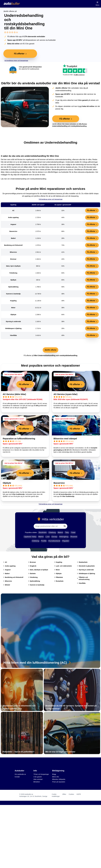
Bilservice (8, 581)
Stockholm (43, 532)
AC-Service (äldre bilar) (14, 394)
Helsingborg (64, 537)
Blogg (54, 774)
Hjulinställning (34, 581)
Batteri (6, 574)
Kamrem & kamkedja (36, 585)
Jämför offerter (50, 350)
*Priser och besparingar (41, 774)
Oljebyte (7, 483)
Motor (57, 570)
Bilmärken (37, 782)
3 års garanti (38, 777)
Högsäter (66, 541)
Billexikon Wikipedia (59, 779)
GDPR (79, 794)
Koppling (58, 562)
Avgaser (7, 570)
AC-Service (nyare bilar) (65, 394)
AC (5, 562)
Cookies (71, 794)
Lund (48, 537)
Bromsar (32, 562)
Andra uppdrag (9, 566)
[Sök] (65, 526)
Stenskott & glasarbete (86, 566)
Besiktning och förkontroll (13, 577)
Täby (67, 532)
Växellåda (81, 583)
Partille (44, 541)
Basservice (59, 483)
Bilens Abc (56, 777)
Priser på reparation (59, 782)
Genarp (54, 537)
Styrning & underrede (85, 570)
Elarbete (32, 574)
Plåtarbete (58, 577)
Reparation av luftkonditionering (19, 439)
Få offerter (92, 210)
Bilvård (7, 585)
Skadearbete (82, 562)
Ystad (73, 532)
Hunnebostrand (54, 541)
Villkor (64, 794)
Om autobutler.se (20, 774)
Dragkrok (32, 566)
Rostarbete (59, 581)
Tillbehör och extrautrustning (83, 578)
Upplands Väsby (30, 537)
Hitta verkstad (38, 779)
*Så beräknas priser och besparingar (16, 61)
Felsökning (33, 577)
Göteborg (52, 532)
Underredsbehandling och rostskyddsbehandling (28, 179)
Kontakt (17, 777)
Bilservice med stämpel (65, 439)
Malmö (60, 532)
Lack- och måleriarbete (63, 566)
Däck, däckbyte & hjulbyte (38, 570)
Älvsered (74, 537)
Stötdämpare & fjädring (86, 574)
